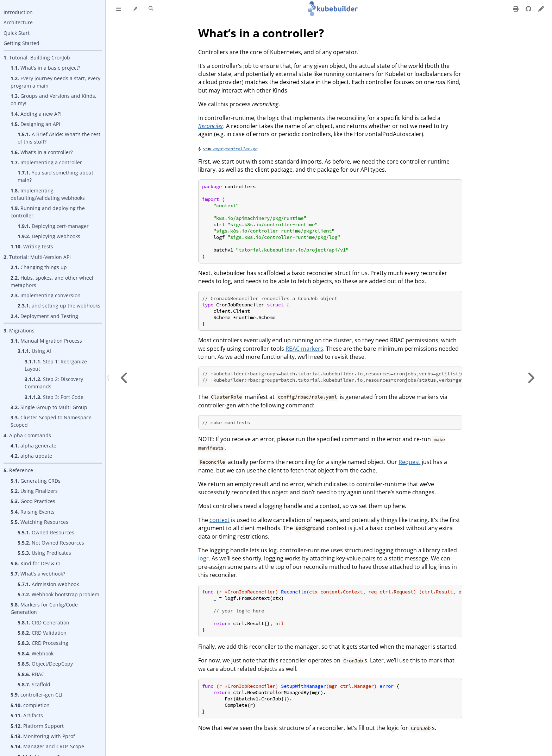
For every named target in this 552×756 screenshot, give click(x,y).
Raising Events (33, 512)
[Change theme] (135, 9)
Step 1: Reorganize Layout (56, 365)
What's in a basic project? (45, 68)
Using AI (34, 351)
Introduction (18, 12)
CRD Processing (43, 643)
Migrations (19, 331)
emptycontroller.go (235, 149)
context (219, 520)
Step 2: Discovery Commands (54, 383)
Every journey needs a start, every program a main (55, 82)
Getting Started (21, 43)
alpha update (31, 456)
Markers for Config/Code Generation (44, 608)
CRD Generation (43, 622)
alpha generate (33, 446)
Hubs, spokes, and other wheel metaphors (52, 281)
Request (409, 462)
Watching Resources (39, 522)
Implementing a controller (46, 162)
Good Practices (33, 501)
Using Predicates (44, 553)
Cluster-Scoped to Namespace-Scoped (52, 421)
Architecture (18, 22)
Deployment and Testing (44, 316)
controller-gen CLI (36, 695)
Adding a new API (36, 114)
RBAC (31, 674)
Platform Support (37, 726)
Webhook (36, 653)
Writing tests (32, 246)
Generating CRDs (36, 481)
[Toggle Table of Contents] (119, 9)
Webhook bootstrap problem (58, 594)
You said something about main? (55, 176)
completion (30, 705)
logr (203, 558)
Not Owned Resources (51, 543)
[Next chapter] (531, 378)
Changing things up (39, 267)
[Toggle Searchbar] (151, 9)
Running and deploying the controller (48, 212)
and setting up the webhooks (59, 306)
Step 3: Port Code (54, 397)
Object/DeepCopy (45, 664)
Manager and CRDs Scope (47, 746)
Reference (18, 470)
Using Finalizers (34, 491)
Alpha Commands (27, 435)
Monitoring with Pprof (43, 736)
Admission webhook (48, 584)
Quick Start (17, 33)
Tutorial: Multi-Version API (37, 257)
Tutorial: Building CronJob (37, 58)
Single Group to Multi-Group (49, 407)
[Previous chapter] (124, 378)
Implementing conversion (46, 295)
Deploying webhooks (49, 236)
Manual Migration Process (46, 341)
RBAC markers (304, 349)
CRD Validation (42, 633)
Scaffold (34, 684)
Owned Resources (46, 532)
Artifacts (27, 715)
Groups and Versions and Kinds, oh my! (54, 100)
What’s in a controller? (261, 33)
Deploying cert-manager (53, 226)
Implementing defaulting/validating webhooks (48, 194)
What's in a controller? (42, 152)
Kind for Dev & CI (36, 563)
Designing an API (35, 124)
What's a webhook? (38, 574)
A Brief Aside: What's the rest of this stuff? (59, 138)
